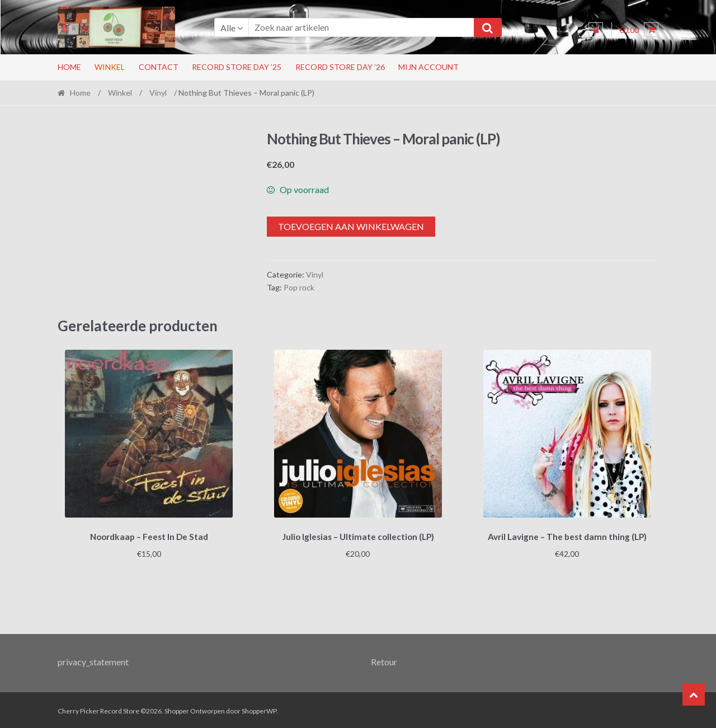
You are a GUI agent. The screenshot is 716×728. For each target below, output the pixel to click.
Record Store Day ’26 (340, 67)
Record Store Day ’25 (237, 67)
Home (69, 67)
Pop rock (299, 287)
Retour (384, 659)
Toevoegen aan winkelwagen (351, 226)
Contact (159, 67)
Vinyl (158, 93)
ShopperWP (259, 709)
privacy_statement (93, 659)
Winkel (110, 67)
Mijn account (428, 67)
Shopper (177, 709)
